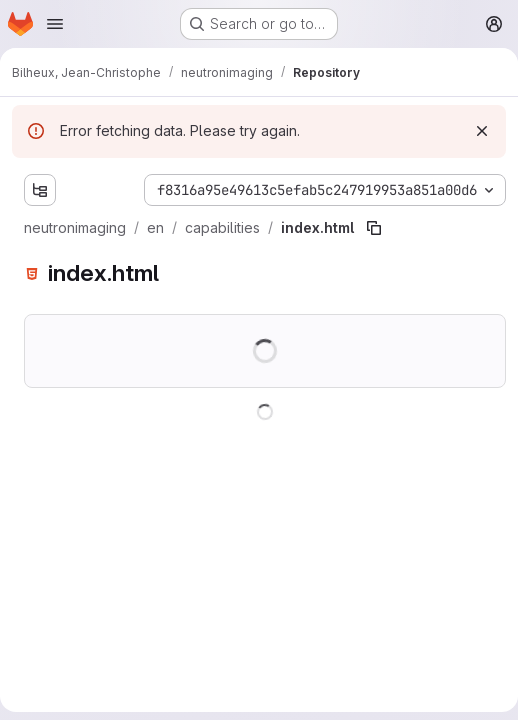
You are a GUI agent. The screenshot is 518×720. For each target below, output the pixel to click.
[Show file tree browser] (40, 190)
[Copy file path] (374, 228)
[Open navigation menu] (55, 24)
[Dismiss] (482, 131)
